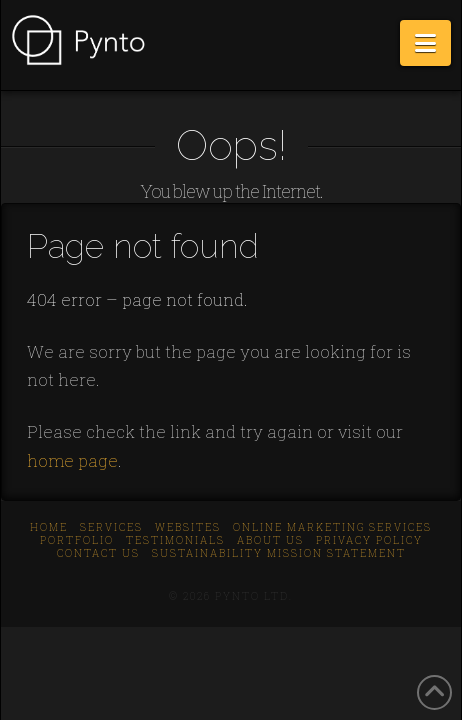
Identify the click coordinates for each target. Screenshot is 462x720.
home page (72, 460)
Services (111, 527)
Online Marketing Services (332, 527)
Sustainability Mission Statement (279, 553)
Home (49, 527)
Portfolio (77, 540)
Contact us (98, 553)
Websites (188, 527)
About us (270, 540)
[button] (425, 43)
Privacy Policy (369, 540)
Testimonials (175, 540)
